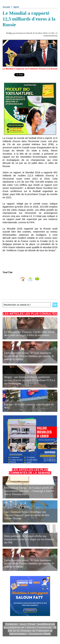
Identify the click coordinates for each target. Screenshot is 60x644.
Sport (16, 7)
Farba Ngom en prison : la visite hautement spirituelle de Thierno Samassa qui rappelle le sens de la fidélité (29, 356)
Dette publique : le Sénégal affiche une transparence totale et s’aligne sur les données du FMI (29, 539)
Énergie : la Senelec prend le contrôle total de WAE (29, 406)
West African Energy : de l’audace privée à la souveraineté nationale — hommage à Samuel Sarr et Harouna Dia (29, 491)
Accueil (6, 7)
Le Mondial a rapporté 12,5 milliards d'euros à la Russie (30, 69)
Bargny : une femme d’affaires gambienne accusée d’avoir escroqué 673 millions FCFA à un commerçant (30, 380)
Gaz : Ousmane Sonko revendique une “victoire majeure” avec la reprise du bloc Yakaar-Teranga (27, 515)
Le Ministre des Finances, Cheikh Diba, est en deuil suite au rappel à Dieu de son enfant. (29, 334)
